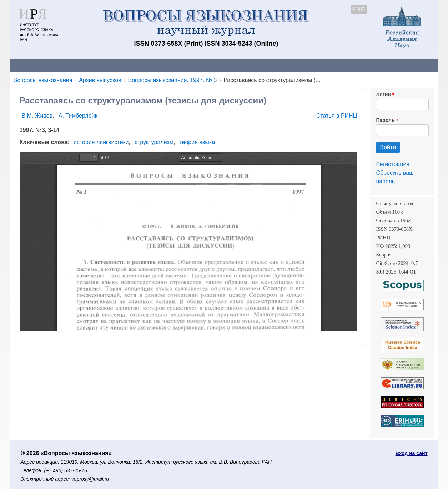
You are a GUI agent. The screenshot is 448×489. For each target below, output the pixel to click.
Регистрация (393, 164)
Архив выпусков (210, 65)
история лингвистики (101, 142)
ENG (359, 9)
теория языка (197, 142)
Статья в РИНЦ (337, 116)
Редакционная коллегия (316, 65)
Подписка (258, 65)
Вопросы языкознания (43, 80)
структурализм (154, 142)
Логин (383, 95)
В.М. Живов (37, 116)
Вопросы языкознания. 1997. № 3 (173, 80)
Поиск (371, 65)
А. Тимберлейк (78, 116)
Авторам (110, 65)
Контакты (72, 65)
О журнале (31, 65)
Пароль (385, 120)
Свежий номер (155, 65)
